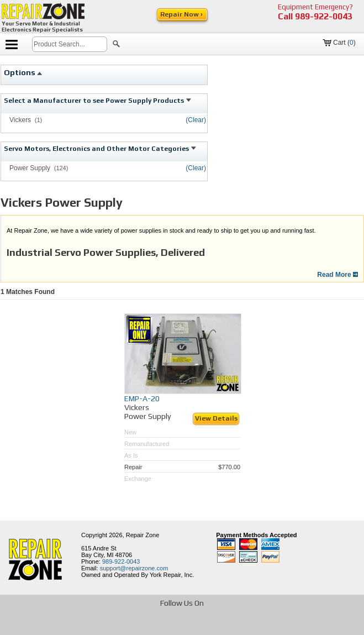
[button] (116, 45)
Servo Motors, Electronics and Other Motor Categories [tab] (100, 149)
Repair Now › (182, 14)
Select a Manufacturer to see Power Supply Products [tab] (97, 101)
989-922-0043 (324, 16)
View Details (216, 418)
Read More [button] (337, 275)
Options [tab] (23, 72)
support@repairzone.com (134, 568)
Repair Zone (143, 535)
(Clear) (196, 120)
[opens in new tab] (124, 626)
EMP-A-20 (142, 398)
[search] (70, 44)
